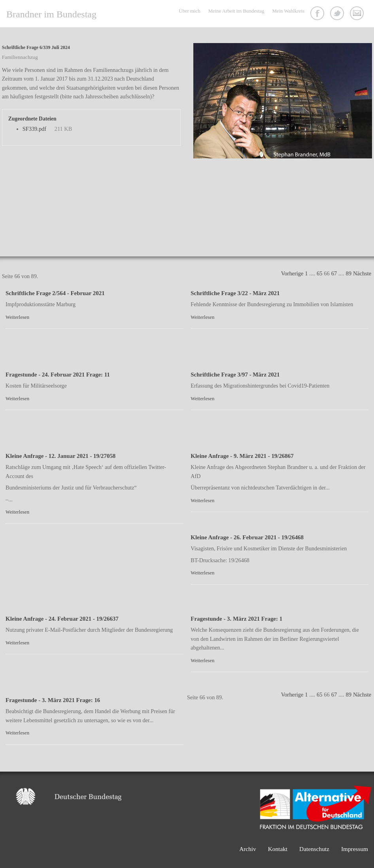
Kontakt (358, 14)
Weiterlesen (17, 317)
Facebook (318, 14)
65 (319, 273)
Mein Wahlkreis (288, 11)
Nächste (362, 273)
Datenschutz (314, 849)
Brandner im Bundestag (51, 14)
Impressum (355, 849)
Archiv (248, 849)
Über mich (189, 11)
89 (349, 273)
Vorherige (292, 273)
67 (334, 273)
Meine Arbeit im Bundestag (236, 11)
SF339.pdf (34, 129)
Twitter (338, 14)
